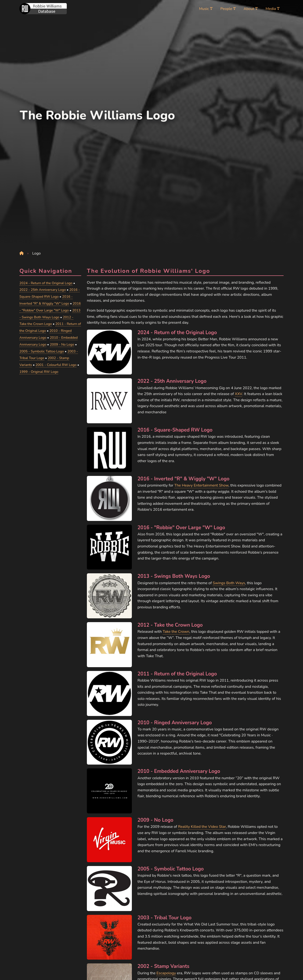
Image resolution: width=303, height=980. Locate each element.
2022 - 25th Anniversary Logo (43, 290)
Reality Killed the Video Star (202, 827)
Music (204, 9)
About (249, 9)
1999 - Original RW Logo (39, 372)
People (226, 9)
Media (271, 9)
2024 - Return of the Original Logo (46, 283)
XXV (238, 394)
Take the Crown (176, 632)
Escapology (166, 973)
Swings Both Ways (229, 583)
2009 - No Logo (62, 344)
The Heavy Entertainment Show (201, 485)
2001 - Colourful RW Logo (56, 365)
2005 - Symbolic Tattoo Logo (42, 351)
